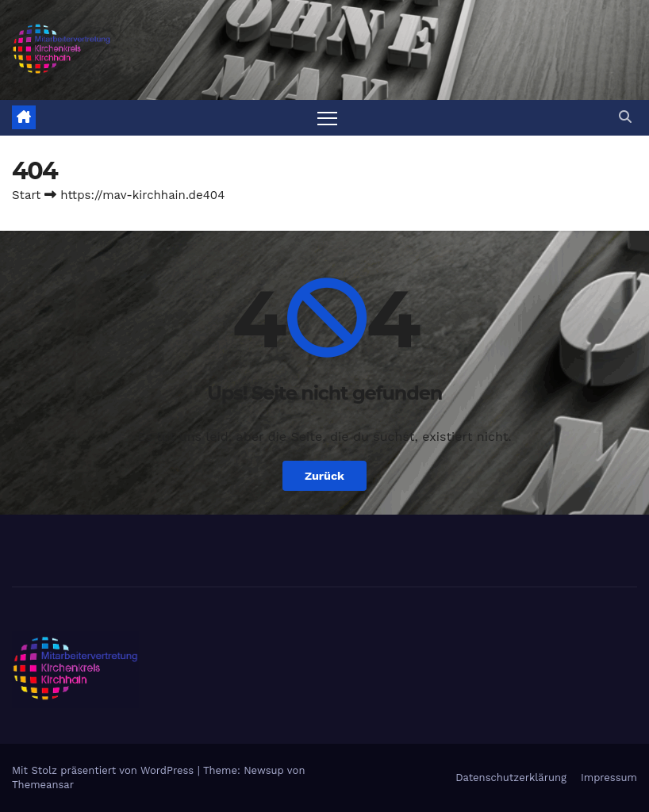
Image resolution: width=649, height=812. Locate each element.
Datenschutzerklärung (511, 778)
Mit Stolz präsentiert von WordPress (105, 770)
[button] (625, 117)
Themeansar (43, 785)
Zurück (324, 476)
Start (26, 195)
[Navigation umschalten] (327, 118)
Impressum (609, 778)
